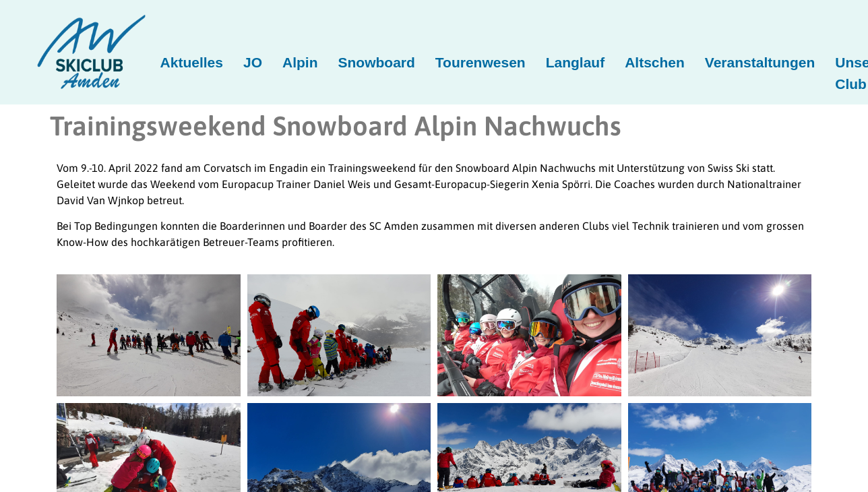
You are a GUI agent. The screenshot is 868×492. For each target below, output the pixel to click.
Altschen (655, 62)
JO (253, 62)
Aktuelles (192, 62)
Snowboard (377, 62)
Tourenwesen (480, 62)
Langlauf (576, 62)
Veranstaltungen (760, 62)
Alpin (300, 62)
